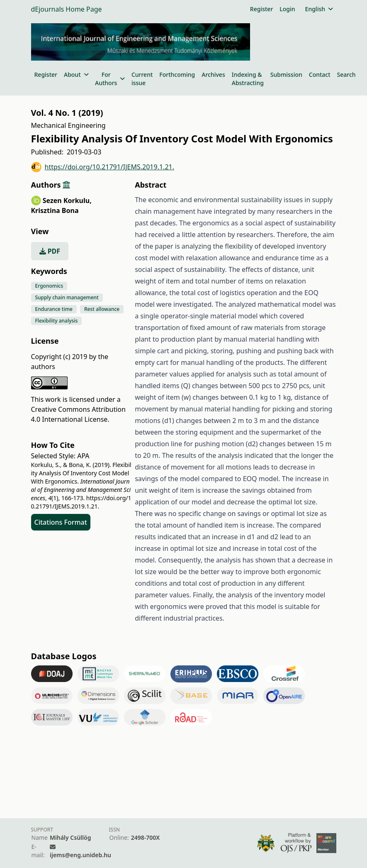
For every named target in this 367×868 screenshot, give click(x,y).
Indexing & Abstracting (248, 79)
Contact (320, 75)
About (76, 75)
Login (287, 9)
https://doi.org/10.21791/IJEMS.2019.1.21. (103, 167)
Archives (213, 75)
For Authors (110, 79)
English (319, 9)
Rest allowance (102, 309)
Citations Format (61, 522)
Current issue (142, 79)
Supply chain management (67, 297)
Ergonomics (49, 286)
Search (346, 75)
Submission (286, 75)
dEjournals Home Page (67, 9)
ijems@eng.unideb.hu (80, 855)
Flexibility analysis (57, 321)
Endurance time (54, 309)
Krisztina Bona (55, 210)
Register (261, 9)
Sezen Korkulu (67, 200)
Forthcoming (177, 75)
